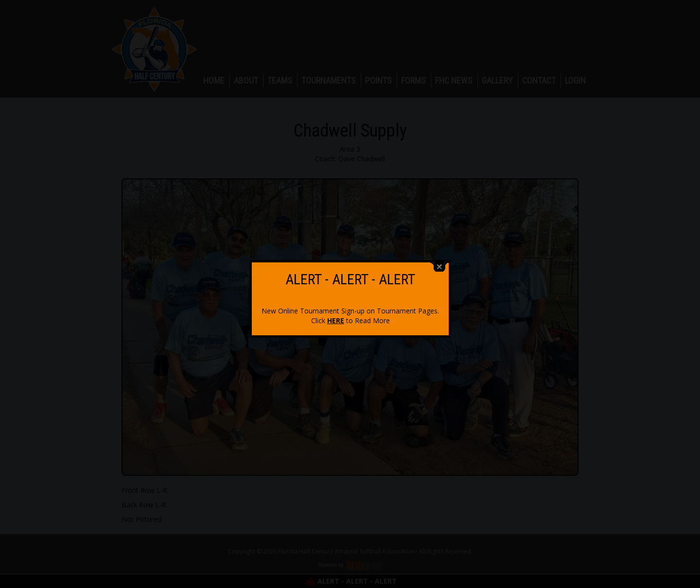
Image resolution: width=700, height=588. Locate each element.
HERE (336, 317)
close (439, 263)
